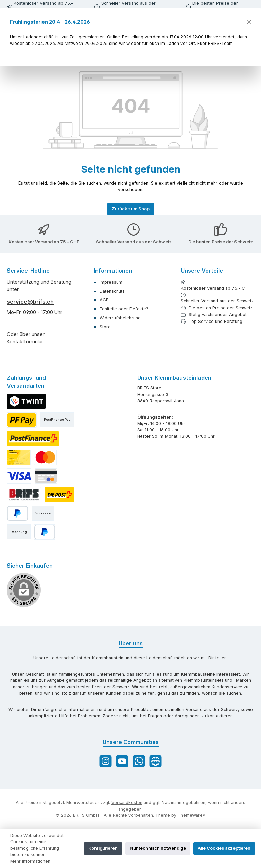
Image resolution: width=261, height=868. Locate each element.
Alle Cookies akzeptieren (224, 848)
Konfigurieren (103, 848)
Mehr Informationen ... (32, 861)
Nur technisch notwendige (158, 848)
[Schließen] (249, 22)
